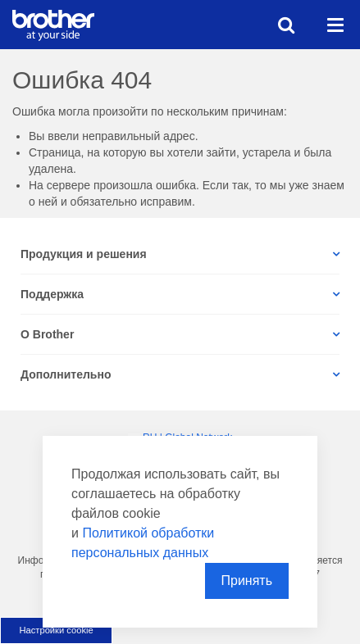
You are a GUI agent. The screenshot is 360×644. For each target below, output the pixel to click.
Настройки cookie (56, 630)
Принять (247, 581)
